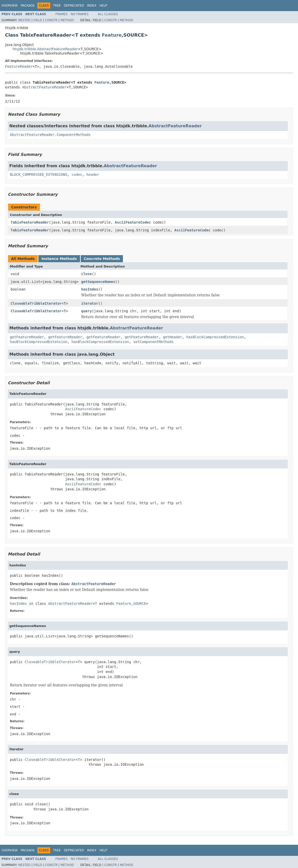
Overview (10, 6)
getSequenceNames (98, 282)
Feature (112, 35)
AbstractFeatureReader (44, 87)
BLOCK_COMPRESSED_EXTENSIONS (39, 175)
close (87, 274)
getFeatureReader (27, 337)
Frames (62, 14)
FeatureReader (19, 66)
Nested (24, 20)
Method (67, 20)
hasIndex (90, 289)
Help (103, 6)
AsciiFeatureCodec (133, 222)
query (87, 311)
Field (38, 20)
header (93, 175)
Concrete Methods (102, 259)
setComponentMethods (153, 342)
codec (77, 175)
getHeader (173, 337)
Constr (51, 20)
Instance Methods (59, 259)
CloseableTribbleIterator (36, 303)
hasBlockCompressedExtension (215, 337)
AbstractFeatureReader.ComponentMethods (50, 135)
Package (28, 6)
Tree (57, 6)
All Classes (108, 14)
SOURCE (140, 604)
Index (92, 6)
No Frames (80, 14)
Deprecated (74, 6)
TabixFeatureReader (30, 222)
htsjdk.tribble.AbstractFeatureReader (45, 49)
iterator (90, 303)
